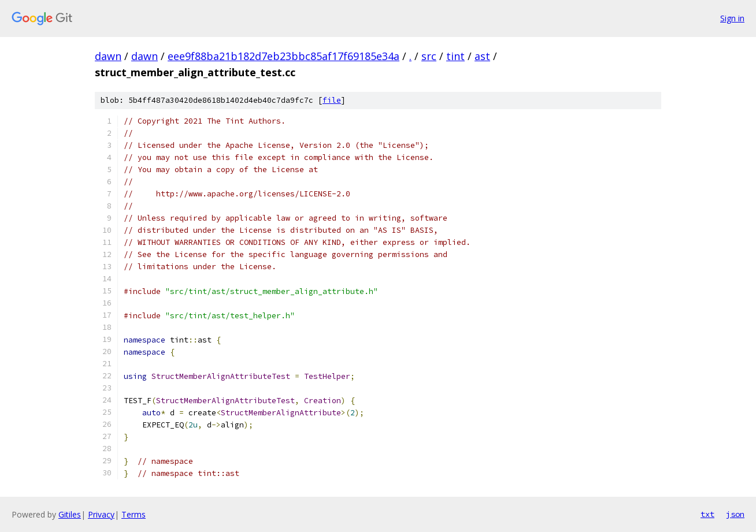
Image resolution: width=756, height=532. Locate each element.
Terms (134, 514)
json (735, 514)
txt (707, 514)
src (429, 56)
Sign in (732, 18)
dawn (108, 56)
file (332, 100)
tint (455, 56)
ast (482, 56)
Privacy (101, 514)
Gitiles (70, 514)
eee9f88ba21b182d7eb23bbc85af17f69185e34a (283, 56)
